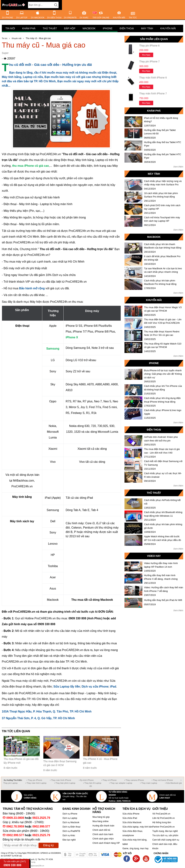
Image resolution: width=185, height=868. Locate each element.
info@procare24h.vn (36, 866)
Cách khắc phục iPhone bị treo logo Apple (163, 412)
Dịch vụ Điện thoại (71, 827)
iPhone (108, 28)
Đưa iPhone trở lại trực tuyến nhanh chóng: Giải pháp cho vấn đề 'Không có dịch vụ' (163, 374)
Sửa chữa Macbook (132, 822)
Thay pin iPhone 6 (149, 46)
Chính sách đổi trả (101, 830)
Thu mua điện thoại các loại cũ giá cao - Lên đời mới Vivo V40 (162, 451)
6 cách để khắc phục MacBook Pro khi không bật (162, 258)
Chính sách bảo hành (103, 834)
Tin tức (5, 38)
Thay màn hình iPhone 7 (153, 93)
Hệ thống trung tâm (162, 822)
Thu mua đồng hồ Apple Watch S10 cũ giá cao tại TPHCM (163, 345)
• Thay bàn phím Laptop (65, 783)
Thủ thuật (50, 28)
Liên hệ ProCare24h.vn (164, 818)
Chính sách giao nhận (103, 839)
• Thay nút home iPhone (162, 780)
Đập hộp (70, 28)
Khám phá (29, 28)
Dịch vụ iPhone (70, 814)
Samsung (53, 349)
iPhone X (72, 337)
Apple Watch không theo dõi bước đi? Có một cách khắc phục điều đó (163, 538)
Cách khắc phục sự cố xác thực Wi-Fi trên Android (163, 475)
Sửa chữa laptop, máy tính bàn (137, 827)
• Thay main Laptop (149, 783)
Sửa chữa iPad (130, 818)
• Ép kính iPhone (86, 780)
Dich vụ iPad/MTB (71, 831)
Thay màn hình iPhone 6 (153, 78)
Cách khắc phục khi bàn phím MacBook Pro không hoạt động (160, 282)
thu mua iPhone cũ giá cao (30, 166)
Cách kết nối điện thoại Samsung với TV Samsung (163, 463)
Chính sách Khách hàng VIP (106, 843)
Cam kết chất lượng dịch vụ (166, 840)
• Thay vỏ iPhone (109, 780)
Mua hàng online (101, 821)
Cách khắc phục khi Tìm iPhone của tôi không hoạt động (163, 388)
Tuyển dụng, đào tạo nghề (165, 831)
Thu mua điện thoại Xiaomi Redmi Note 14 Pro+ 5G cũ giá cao (162, 333)
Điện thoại (127, 28)
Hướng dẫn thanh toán (103, 826)
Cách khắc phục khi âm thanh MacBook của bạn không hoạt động (163, 246)
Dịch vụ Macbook (71, 822)
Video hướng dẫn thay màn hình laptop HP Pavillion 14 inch (161, 565)
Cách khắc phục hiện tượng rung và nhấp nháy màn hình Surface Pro (163, 183)
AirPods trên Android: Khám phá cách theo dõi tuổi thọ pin (161, 439)
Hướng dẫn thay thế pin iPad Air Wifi (163, 600)
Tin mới (10, 28)
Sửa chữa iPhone (131, 814)
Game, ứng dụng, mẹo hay (135, 848)
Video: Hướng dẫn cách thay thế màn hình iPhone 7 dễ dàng (164, 589)
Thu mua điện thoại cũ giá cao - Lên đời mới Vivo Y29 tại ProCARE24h (163, 321)
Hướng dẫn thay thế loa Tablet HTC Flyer (163, 144)
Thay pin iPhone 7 (149, 61)
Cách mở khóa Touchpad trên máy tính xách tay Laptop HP (162, 219)
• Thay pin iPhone (34, 780)
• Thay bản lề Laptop (92, 783)
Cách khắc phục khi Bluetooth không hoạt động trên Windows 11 (163, 514)
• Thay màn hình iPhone (60, 780)
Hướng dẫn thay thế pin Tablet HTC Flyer (163, 156)
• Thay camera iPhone (134, 780)
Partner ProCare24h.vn (163, 827)
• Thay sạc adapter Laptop (121, 783)
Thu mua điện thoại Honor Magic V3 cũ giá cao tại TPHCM (163, 309)
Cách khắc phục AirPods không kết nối (162, 502)
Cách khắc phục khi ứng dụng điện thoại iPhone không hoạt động (162, 400)
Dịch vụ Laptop (70, 818)
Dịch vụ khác (69, 835)
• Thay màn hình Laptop (36, 783)
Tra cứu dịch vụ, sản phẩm (165, 835)
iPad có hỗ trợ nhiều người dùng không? (161, 120)
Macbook (89, 28)
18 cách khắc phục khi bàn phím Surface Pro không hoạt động (161, 195)
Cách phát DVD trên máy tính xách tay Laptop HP (162, 207)
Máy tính (147, 28)
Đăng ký (49, 845)
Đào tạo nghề (69, 840)
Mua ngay (146, 55)
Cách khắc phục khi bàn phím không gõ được (163, 526)
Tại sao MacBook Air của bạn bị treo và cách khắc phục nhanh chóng (163, 270)
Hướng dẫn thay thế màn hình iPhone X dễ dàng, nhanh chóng (161, 577)
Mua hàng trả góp (101, 817)
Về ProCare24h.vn (161, 814)
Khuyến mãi (168, 28)
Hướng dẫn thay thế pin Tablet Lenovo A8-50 (160, 132)
